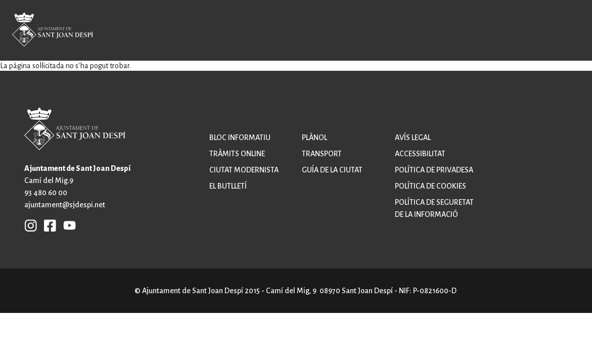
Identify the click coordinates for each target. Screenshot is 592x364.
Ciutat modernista (244, 170)
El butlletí (228, 186)
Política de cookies (430, 186)
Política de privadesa (434, 170)
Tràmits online (237, 154)
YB (67, 225)
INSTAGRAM (31, 225)
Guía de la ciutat (332, 170)
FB (48, 225)
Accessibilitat (420, 154)
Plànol (314, 138)
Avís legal (413, 138)
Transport (322, 154)
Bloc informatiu (240, 138)
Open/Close (560, 31)
